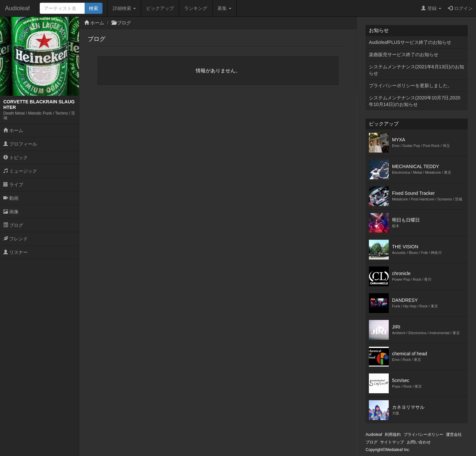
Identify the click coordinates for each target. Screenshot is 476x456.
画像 (11, 212)
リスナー (16, 252)
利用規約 (393, 435)
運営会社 (454, 435)
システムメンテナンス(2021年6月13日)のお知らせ (416, 70)
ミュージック (20, 171)
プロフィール (20, 144)
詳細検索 (124, 8)
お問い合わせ (419, 442)
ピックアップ (160, 8)
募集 (224, 8)
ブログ (13, 225)
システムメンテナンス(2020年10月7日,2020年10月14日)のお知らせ (415, 101)
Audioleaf (17, 8)
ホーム (13, 130)
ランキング (196, 8)
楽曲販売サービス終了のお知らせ (404, 54)
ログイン (460, 8)
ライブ (13, 185)
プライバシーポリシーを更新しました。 (411, 86)
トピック (16, 158)
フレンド (16, 239)
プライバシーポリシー (423, 435)
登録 (431, 8)
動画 (11, 198)
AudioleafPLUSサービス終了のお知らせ (410, 42)
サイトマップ (392, 442)
